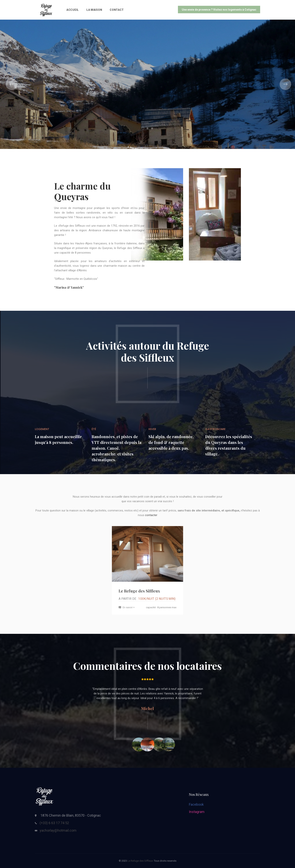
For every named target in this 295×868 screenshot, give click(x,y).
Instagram (197, 812)
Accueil (73, 10)
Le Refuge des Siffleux (139, 591)
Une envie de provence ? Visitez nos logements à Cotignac (219, 10)
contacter (151, 515)
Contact (117, 10)
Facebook (196, 804)
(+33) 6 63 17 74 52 (54, 823)
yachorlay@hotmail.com (58, 830)
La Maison (94, 10)
